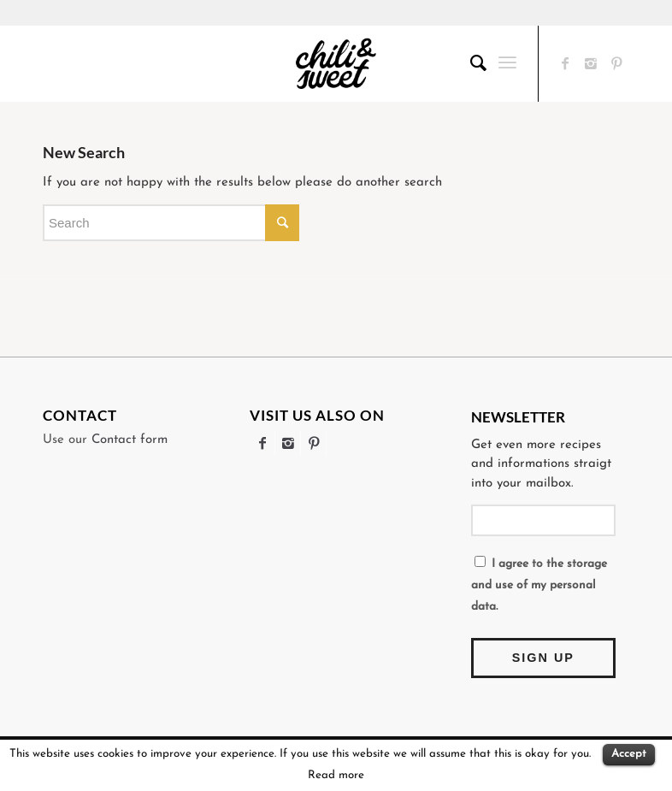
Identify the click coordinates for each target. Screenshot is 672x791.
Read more (336, 775)
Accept (629, 754)
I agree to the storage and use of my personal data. (539, 584)
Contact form (130, 440)
